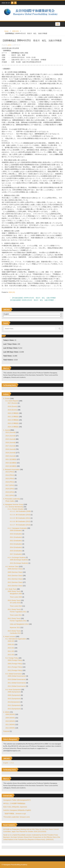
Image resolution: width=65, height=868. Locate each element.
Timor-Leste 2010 (16, 606)
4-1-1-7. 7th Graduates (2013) (20, 525)
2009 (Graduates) (16, 530)
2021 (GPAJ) (10, 495)
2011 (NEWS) (10, 724)
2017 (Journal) (10, 446)
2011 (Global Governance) (17, 683)
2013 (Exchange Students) (19, 563)
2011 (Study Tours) (14, 609)
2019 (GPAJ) (10, 492)
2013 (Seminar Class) (15, 586)
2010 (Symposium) (14, 699)
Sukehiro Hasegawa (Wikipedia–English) (17, 810)
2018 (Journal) (10, 449)
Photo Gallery (10, 501)
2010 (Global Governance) (17, 679)
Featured (6, 731)
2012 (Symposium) (14, 705)
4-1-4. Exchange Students (17, 557)
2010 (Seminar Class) (15, 576)
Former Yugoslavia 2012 (18, 621)
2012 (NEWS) (10, 728)
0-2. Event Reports (12, 401)
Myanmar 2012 (15, 627)
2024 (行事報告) (13, 427)
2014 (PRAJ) (10, 475)
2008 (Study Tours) (14, 591)
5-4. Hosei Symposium (13, 690)
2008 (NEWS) (10, 714)
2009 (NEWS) (10, 718)
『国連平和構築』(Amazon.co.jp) (15, 814)
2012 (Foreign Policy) (15, 670)
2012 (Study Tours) (14, 618)
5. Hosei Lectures (9, 637)
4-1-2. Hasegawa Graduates (17, 528)
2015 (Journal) (10, 439)
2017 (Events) (12, 403)
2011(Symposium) (14, 702)
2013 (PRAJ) (10, 472)
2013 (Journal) (10, 432)
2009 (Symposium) (14, 695)
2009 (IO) (15, 31)
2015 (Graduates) (16, 551)
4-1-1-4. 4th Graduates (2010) (20, 515)
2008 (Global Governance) (17, 676)
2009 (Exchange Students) (19, 560)
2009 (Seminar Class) (15, 572)
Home (6, 31)
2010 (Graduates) (16, 534)
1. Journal (7, 430)
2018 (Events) (12, 406)
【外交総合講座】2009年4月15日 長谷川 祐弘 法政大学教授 (32, 298)
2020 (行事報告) (13, 413)
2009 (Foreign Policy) (15, 664)
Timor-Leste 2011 (16, 615)
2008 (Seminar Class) (15, 569)
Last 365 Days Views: (11, 352)
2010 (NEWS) (10, 721)
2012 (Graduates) (16, 541)
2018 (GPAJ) (10, 489)
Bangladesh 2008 (16, 594)
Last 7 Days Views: (10, 344)
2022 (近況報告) (11, 463)
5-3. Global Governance (14, 674)
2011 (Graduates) (16, 537)
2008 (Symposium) (14, 692)
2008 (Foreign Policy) (15, 660)
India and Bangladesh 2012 (19, 624)
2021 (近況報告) (11, 459)
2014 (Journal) (10, 436)
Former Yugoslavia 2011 (18, 612)
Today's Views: (9, 340)
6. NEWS (6, 712)
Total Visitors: (9, 360)
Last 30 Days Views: (11, 348)
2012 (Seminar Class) (15, 582)
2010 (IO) (11, 648)
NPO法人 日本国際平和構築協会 (14, 803)
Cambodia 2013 (15, 633)
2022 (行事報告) (13, 420)
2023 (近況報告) (11, 466)
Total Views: (8, 356)
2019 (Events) (12, 410)
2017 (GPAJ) (10, 485)
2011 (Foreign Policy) (15, 667)
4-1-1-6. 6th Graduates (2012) (20, 521)
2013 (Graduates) (16, 544)
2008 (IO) (11, 641)
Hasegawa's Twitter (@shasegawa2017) (17, 800)
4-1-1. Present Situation (16, 509)
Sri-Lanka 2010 (15, 603)
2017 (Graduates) (16, 554)
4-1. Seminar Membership (14, 507)
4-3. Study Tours (11, 589)
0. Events (6, 399)
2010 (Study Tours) (14, 600)
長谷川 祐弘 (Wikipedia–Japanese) (15, 807)
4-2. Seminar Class (12, 567)
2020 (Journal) (10, 456)
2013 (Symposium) (14, 709)
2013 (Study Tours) (14, 631)
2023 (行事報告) (13, 423)
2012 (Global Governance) (17, 686)
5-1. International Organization (16, 639)
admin (9, 45)
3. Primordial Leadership (12, 499)
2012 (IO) (11, 655)
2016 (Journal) (10, 442)
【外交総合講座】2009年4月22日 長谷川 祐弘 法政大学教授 (32, 300)
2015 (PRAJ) (10, 479)
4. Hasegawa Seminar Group (13, 504)
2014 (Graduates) (16, 547)
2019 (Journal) (10, 453)
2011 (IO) (11, 651)
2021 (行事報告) (13, 417)
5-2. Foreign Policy (12, 658)
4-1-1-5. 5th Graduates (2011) (20, 518)
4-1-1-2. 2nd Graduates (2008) (20, 511)
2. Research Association (11, 469)
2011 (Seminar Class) (15, 579)
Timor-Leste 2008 (16, 597)
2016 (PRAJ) (10, 482)
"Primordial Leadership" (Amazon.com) (16, 817)
